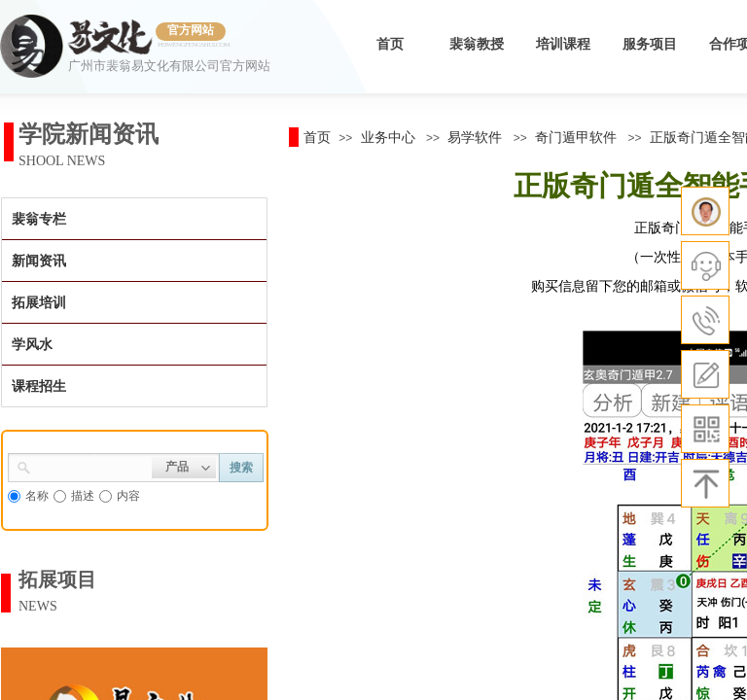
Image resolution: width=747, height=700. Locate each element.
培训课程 (563, 44)
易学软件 (475, 137)
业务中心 (388, 137)
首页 (390, 44)
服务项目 (650, 44)
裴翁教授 (477, 44)
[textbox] (91, 466)
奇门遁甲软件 (576, 137)
